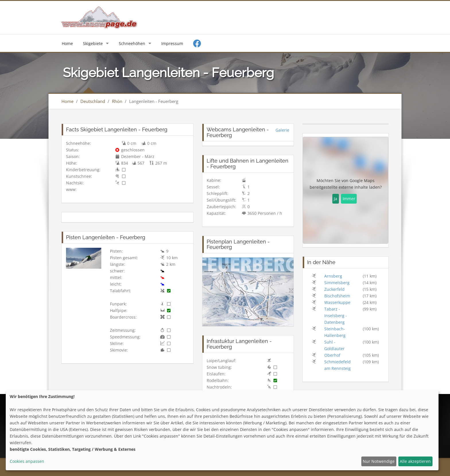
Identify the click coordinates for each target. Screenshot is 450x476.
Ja (335, 199)
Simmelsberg (337, 283)
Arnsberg (333, 276)
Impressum (172, 43)
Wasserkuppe (337, 302)
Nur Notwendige (379, 461)
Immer (349, 199)
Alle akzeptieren (415, 461)
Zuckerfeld (334, 289)
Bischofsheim (337, 296)
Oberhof (332, 355)
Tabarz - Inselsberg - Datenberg (336, 316)
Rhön (117, 101)
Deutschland (93, 101)
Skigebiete (93, 43)
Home (67, 43)
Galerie (282, 130)
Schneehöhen (132, 43)
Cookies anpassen (27, 461)
